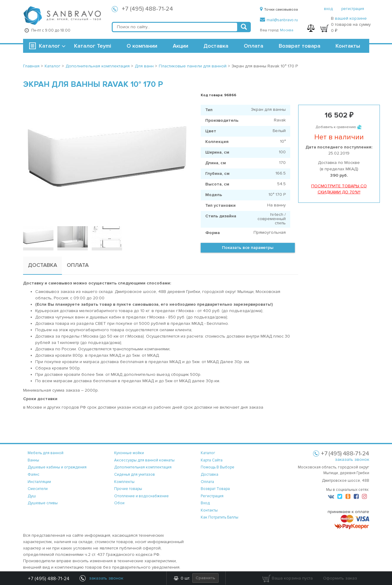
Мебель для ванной (46, 453)
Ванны (33, 460)
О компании (142, 46)
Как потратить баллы (220, 517)
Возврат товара (300, 46)
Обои (119, 503)
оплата (207, 482)
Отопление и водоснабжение (141, 496)
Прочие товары (128, 489)
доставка (210, 474)
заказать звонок (352, 459)
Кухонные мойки (129, 453)
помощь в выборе (218, 467)
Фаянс (34, 474)
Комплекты (124, 482)
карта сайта (212, 460)
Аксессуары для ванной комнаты (144, 460)
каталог (208, 453)
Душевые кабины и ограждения (57, 467)
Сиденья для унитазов (135, 474)
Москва (287, 30)
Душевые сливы (43, 503)
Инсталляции (39, 482)
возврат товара (215, 489)
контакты (209, 510)
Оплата (254, 46)
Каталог (49, 46)
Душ (32, 496)
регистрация (353, 9)
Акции (181, 46)
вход (328, 9)
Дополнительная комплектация (143, 467)
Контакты (348, 46)
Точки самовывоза (279, 10)
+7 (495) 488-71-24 (147, 9)
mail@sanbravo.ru (279, 20)
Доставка (216, 46)
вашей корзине (351, 18)
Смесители (38, 489)
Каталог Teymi (93, 46)
